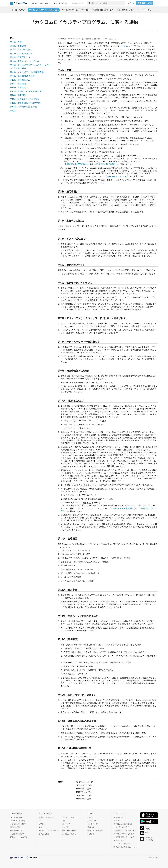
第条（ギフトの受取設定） (22, 53)
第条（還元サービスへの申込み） (25, 61)
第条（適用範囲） (19, 46)
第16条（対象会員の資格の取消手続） (26, 103)
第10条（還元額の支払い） (21, 80)
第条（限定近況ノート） (21, 57)
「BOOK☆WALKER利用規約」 (76, 164)
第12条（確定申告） (19, 87)
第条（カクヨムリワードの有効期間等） (28, 72)
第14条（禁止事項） (19, 95)
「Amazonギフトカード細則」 (118, 176)
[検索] (89, 3)
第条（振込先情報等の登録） (23, 76)
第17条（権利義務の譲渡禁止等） (24, 107)
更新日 (13, 111)
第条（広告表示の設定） (21, 50)
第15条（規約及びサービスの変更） (25, 99)
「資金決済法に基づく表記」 (105, 164)
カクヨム (125, 46)
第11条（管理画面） (19, 84)
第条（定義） (17, 42)
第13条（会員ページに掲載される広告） (27, 91)
